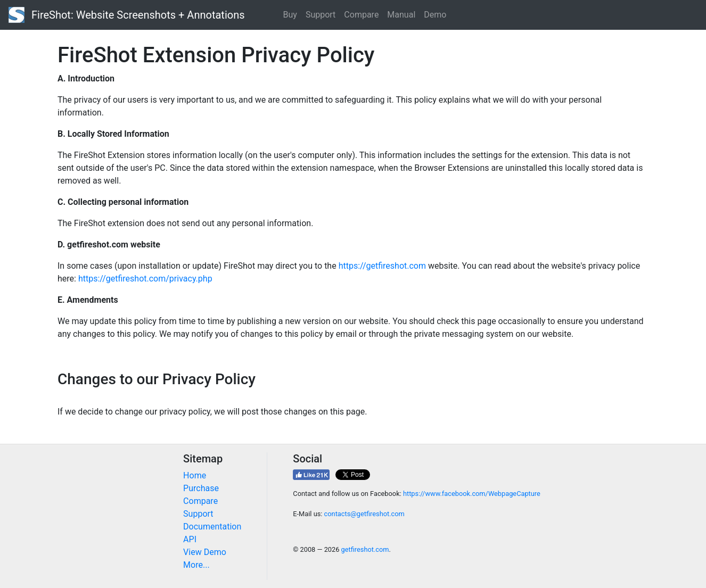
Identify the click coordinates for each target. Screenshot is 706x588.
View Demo (205, 552)
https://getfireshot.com (382, 266)
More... (196, 565)
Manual (401, 15)
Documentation (212, 527)
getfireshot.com (365, 549)
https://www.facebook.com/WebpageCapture (472, 494)
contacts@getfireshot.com (364, 514)
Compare (361, 15)
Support (321, 15)
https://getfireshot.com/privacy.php (145, 279)
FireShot (127, 15)
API (190, 539)
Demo (435, 15)
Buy (290, 15)
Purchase (201, 488)
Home (195, 475)
